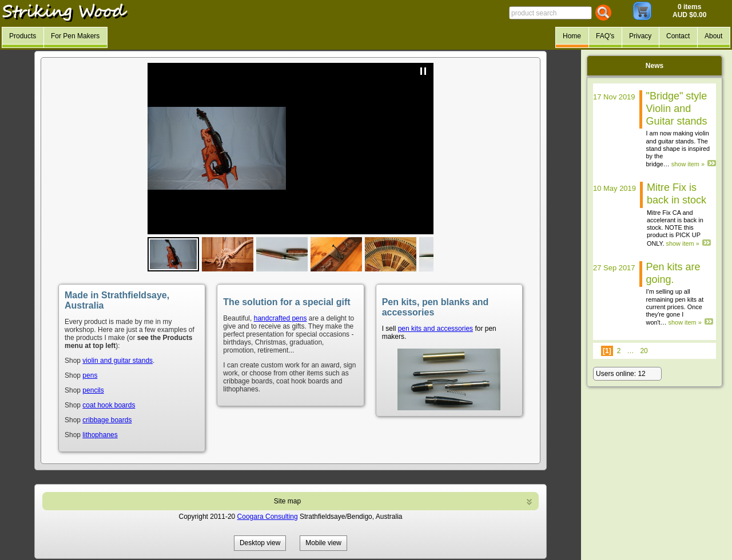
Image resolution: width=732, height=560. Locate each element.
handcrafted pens (281, 318)
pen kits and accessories (435, 329)
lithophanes (100, 435)
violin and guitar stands (118, 361)
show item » (688, 164)
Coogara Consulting (268, 517)
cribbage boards (107, 420)
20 (644, 351)
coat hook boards (109, 405)
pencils (93, 390)
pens (90, 375)
